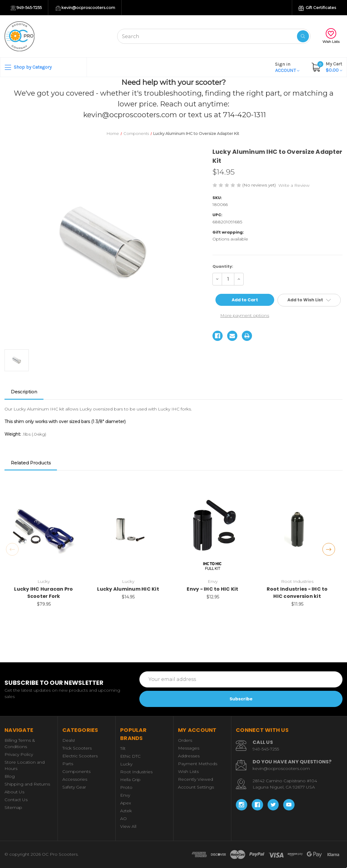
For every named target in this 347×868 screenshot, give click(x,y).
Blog (10, 776)
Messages (189, 748)
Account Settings (196, 787)
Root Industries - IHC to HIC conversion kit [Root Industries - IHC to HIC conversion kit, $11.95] (297, 593)
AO (123, 819)
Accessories (75, 779)
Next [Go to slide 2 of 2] (329, 549)
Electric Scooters (80, 756)
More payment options (245, 315)
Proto (126, 787)
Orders (185, 740)
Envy (125, 795)
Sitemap (13, 807)
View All (128, 826)
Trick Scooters (77, 748)
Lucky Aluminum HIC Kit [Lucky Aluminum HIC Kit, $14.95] (128, 589)
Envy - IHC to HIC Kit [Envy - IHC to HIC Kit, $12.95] (212, 589)
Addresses (189, 756)
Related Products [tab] (31, 463)
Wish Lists (331, 36)
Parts (68, 764)
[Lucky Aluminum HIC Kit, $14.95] (128, 530)
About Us (14, 792)
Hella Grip (130, 780)
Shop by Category (28, 67)
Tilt (123, 748)
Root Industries (136, 772)
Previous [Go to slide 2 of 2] (12, 549)
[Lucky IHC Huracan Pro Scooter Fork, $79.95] (44, 530)
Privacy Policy (19, 754)
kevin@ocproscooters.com (85, 8)
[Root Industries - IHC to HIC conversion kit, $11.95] (297, 530)
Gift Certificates (317, 8)
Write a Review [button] (294, 185)
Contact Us (16, 800)
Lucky (126, 764)
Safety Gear (74, 787)
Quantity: (223, 266)
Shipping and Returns (27, 784)
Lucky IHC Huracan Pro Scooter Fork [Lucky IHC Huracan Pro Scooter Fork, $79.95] (43, 593)
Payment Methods (198, 764)
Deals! (69, 740)
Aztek (126, 811)
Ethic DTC (130, 756)
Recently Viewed (196, 779)
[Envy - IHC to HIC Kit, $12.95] (213, 530)
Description (24, 392)
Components (76, 771)
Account (287, 67)
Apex (126, 803)
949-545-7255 (26, 8)
